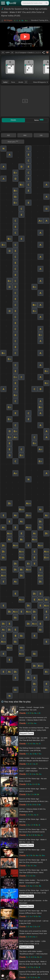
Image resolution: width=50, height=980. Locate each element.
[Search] (46, 3)
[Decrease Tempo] (3, 52)
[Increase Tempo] (12, 52)
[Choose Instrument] (26, 82)
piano (13, 82)
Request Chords (27, 733)
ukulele (21, 82)
